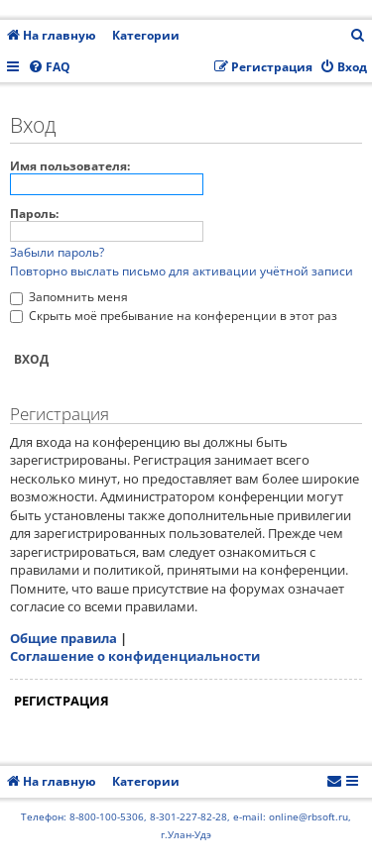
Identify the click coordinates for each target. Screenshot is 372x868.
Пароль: (34, 214)
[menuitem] (358, 36)
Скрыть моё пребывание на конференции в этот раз (174, 316)
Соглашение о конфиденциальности (135, 656)
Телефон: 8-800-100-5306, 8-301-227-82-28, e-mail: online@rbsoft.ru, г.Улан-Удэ (186, 825)
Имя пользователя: (70, 166)
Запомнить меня (69, 297)
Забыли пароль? (57, 252)
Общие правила (63, 638)
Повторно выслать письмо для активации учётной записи (182, 271)
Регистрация (62, 701)
